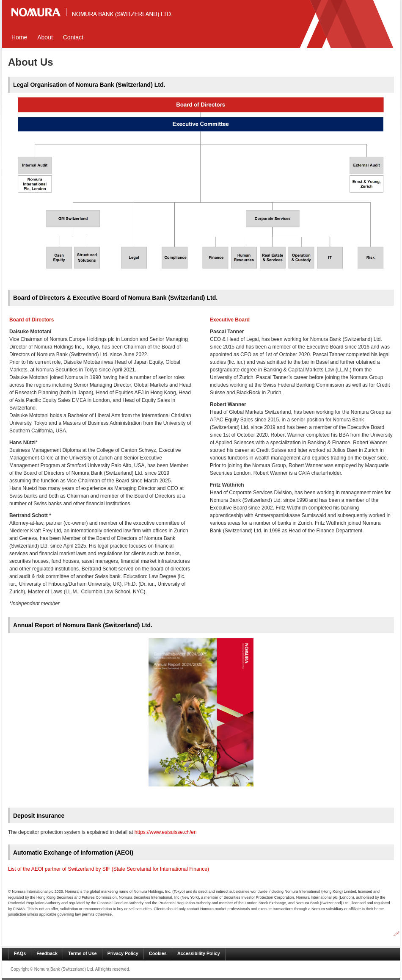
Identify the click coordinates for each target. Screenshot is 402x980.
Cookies (158, 953)
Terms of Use (83, 953)
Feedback (47, 953)
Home (19, 37)
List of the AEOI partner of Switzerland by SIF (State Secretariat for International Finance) (109, 869)
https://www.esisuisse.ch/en (166, 832)
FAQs (20, 953)
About (45, 37)
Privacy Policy (123, 953)
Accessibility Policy (199, 953)
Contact (73, 37)
